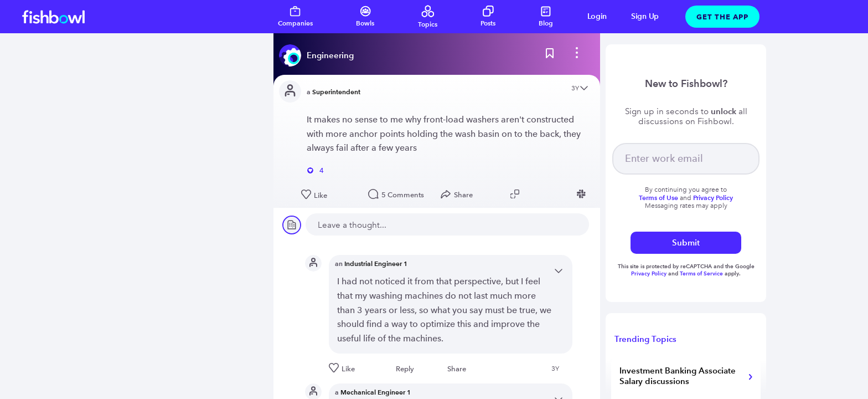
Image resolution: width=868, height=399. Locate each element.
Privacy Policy (650, 273)
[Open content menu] (584, 89)
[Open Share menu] (459, 195)
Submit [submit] (686, 242)
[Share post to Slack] (583, 194)
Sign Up (645, 16)
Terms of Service (701, 273)
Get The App (722, 17)
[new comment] (447, 224)
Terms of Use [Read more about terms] (658, 198)
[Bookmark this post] (550, 55)
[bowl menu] (577, 55)
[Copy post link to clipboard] (516, 194)
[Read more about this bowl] (319, 55)
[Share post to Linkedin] (550, 194)
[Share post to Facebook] (566, 194)
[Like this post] (329, 195)
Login (597, 16)
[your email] (686, 159)
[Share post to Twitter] (533, 194)
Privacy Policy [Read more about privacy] (713, 198)
